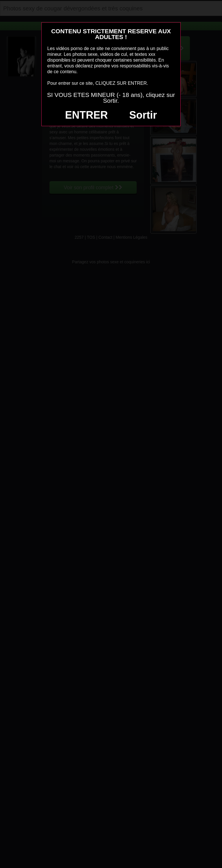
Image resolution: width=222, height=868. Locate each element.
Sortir (143, 115)
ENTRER (86, 115)
